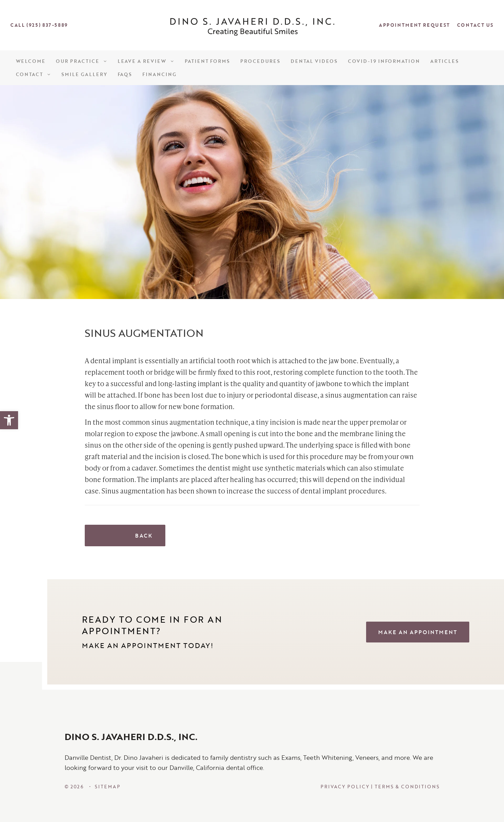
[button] (9, 420)
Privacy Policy (345, 787)
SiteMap (108, 787)
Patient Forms (207, 61)
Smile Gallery (84, 74)
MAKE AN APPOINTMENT (418, 632)
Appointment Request (415, 25)
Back (125, 535)
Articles (445, 61)
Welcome (31, 61)
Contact (34, 74)
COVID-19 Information (384, 61)
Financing (159, 74)
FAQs (125, 74)
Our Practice (81, 61)
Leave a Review (146, 61)
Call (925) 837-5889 (39, 25)
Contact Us (475, 25)
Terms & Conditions (407, 787)
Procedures (260, 61)
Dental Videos (314, 61)
